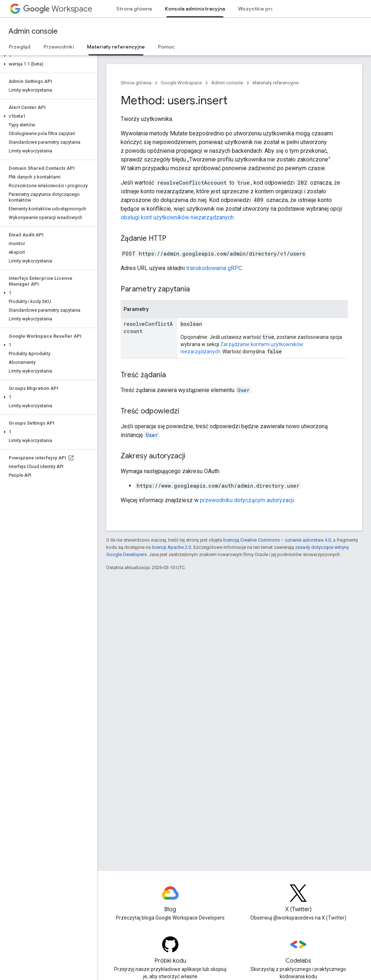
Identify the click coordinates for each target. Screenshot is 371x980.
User (243, 390)
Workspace (58, 9)
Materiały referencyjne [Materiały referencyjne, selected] (116, 47)
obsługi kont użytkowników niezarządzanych (177, 217)
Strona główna (134, 9)
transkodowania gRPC (214, 268)
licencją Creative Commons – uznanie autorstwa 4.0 (277, 540)
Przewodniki (59, 47)
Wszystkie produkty (263, 9)
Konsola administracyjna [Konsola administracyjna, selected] (195, 9)
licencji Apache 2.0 (171, 547)
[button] (47, 55)
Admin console (33, 31)
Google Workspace (181, 83)
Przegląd (20, 47)
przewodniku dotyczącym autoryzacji (247, 500)
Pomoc (166, 47)
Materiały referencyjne (276, 83)
